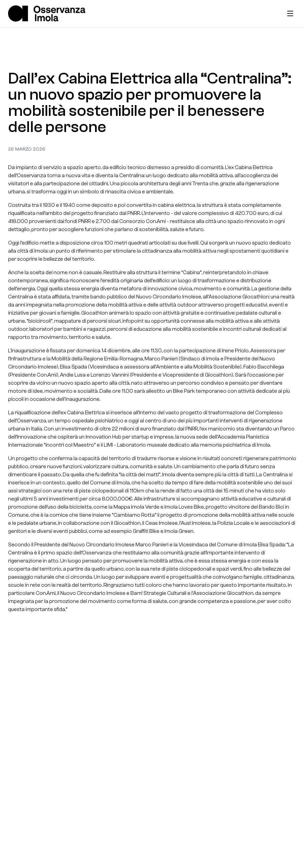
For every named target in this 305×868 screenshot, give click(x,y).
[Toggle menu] (290, 13)
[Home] (47, 13)
